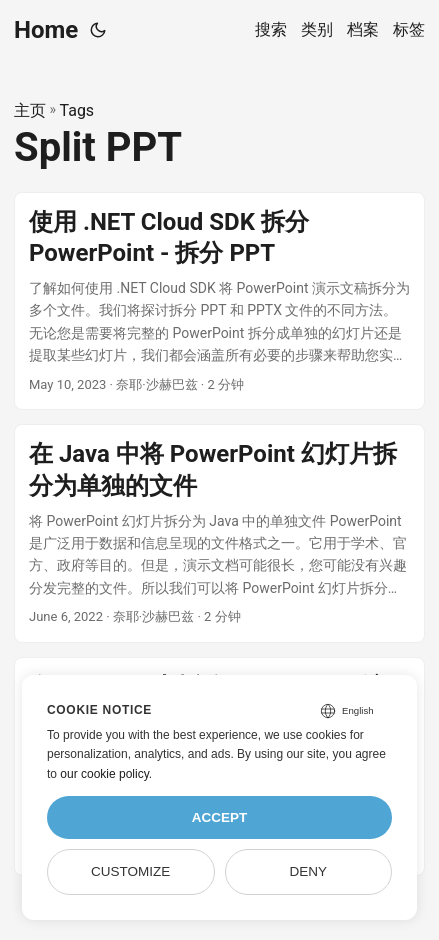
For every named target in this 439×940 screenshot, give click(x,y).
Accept (220, 817)
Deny (309, 871)
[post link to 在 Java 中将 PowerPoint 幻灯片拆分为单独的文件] (219, 533)
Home (46, 30)
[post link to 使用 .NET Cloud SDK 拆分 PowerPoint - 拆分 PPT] (219, 301)
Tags (77, 110)
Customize (130, 871)
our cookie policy (104, 774)
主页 (30, 110)
